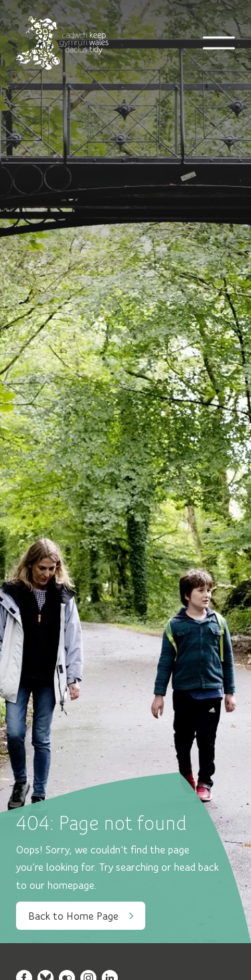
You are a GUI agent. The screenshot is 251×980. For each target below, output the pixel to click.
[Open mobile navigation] (219, 43)
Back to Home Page (81, 915)
